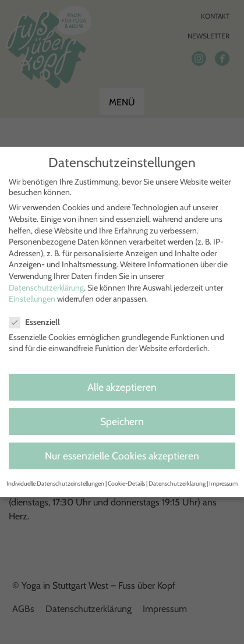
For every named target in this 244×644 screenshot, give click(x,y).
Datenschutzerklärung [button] (177, 484)
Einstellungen (32, 299)
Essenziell (39, 322)
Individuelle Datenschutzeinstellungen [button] (55, 484)
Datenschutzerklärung (46, 288)
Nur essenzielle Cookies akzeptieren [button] (122, 456)
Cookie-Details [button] (126, 484)
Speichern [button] (122, 421)
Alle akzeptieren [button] (122, 387)
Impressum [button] (223, 484)
